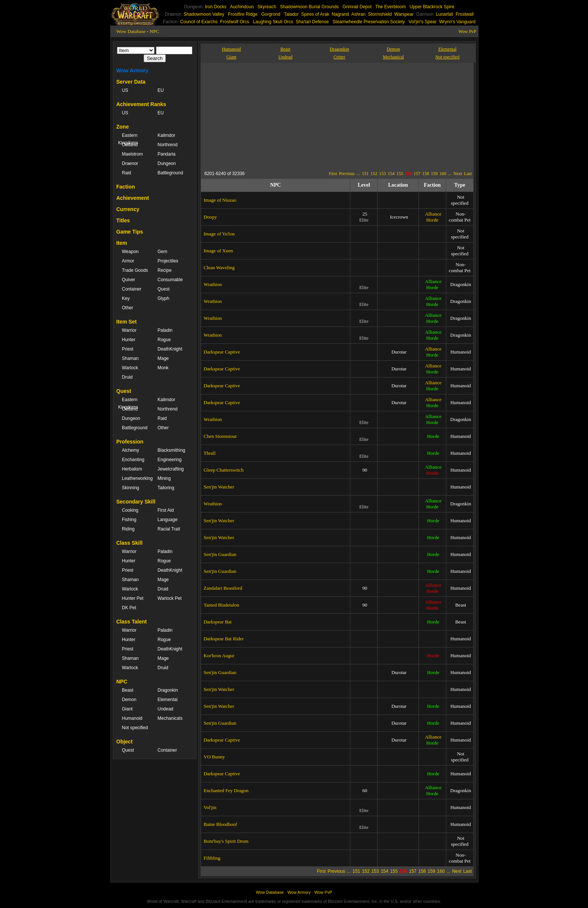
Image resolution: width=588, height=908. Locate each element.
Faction (126, 187)
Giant (127, 709)
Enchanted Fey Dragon (226, 790)
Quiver (128, 280)
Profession (130, 442)
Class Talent (131, 622)
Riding (128, 529)
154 (391, 174)
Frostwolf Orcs (235, 22)
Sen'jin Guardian (220, 554)
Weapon (130, 252)
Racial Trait (169, 529)
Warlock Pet (169, 598)
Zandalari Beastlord (223, 588)
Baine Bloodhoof (220, 824)
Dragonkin (168, 690)
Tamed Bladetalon (221, 605)
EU (161, 90)
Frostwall (465, 14)
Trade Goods (135, 270)
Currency (128, 209)
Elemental (167, 700)
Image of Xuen (218, 251)
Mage (163, 358)
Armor (128, 261)
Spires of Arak (315, 14)
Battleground (170, 173)
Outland (130, 145)
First (333, 174)
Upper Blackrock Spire (432, 7)
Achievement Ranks (141, 104)
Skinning (130, 488)
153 (382, 174)
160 (443, 174)
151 (365, 174)
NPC (154, 31)
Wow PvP (467, 31)
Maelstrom (132, 154)
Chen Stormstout (220, 436)
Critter (339, 57)
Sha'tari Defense (312, 22)
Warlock (130, 368)
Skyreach (267, 7)
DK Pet (129, 608)
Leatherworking (136, 478)
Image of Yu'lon (219, 234)
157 (417, 174)
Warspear (404, 14)
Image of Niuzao (220, 200)
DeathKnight (170, 349)
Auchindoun (242, 7)
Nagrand (340, 14)
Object (124, 742)
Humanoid (132, 718)
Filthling (212, 858)
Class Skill (129, 543)
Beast (128, 690)
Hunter (129, 340)
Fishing (129, 520)
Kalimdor (166, 135)
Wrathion (213, 284)
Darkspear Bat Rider (224, 639)
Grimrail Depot (357, 7)
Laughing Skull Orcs (273, 22)
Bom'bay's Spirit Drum (226, 841)
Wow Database (131, 31)
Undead (165, 709)
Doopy (210, 217)
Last (468, 174)
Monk (163, 368)
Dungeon (167, 163)
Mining (164, 478)
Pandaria (166, 154)
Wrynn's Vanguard (457, 22)
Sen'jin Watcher (219, 487)
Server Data (131, 82)
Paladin (165, 330)
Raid (127, 173)
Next (458, 174)
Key (126, 298)
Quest (163, 289)
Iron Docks (215, 7)
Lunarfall (444, 14)
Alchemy (130, 450)
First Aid (166, 510)
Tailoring (166, 488)
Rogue (164, 340)
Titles (123, 220)
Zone (122, 127)
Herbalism (132, 469)
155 (400, 174)
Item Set (126, 322)
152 (374, 174)
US (125, 90)
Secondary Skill (136, 502)
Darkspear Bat (218, 622)
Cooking (130, 510)
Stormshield (380, 14)
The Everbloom (391, 7)
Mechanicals (170, 718)
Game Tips (130, 232)
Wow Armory (132, 70)
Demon (129, 700)
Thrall (210, 453)
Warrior (129, 330)
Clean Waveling (219, 267)
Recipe (164, 270)
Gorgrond (271, 14)
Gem (162, 252)
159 (434, 174)
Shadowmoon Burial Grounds (310, 7)
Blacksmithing (171, 450)
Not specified (135, 728)
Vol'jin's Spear (423, 22)
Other (127, 308)
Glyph (163, 298)
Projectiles (168, 261)
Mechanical (393, 57)
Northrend (167, 145)
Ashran (358, 14)
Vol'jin (210, 807)
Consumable (170, 280)
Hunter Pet (133, 598)
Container (132, 289)
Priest (128, 349)
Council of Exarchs (199, 22)
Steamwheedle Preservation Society (369, 22)
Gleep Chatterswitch (224, 470)
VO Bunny (214, 757)
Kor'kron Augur (219, 656)
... (358, 174)
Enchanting (133, 460)
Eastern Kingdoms (128, 139)
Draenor (130, 163)
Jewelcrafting (171, 469)
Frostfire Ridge (243, 14)
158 (426, 174)
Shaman (130, 358)
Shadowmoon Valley (204, 14)
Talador (291, 14)
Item (122, 243)
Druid (127, 377)
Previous (347, 174)
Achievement (133, 198)
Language (167, 520)
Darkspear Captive (222, 352)
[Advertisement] (273, 115)
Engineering (169, 460)
